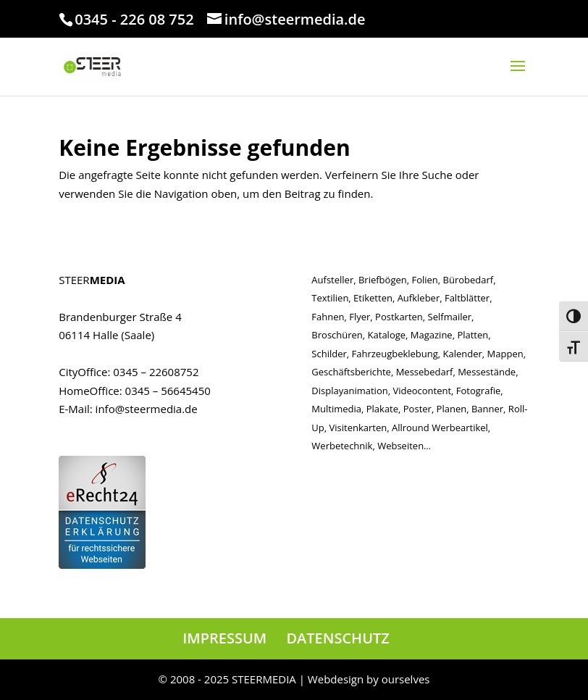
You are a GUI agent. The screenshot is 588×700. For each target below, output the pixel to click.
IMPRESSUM (224, 638)
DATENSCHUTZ (337, 638)
